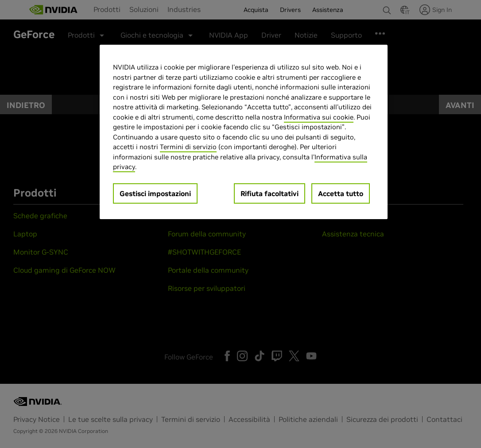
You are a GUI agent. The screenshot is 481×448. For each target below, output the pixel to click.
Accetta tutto (341, 193)
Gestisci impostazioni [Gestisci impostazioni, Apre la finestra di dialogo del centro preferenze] (155, 193)
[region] (244, 132)
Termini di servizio (188, 147)
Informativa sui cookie (319, 117)
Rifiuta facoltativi (270, 193)
